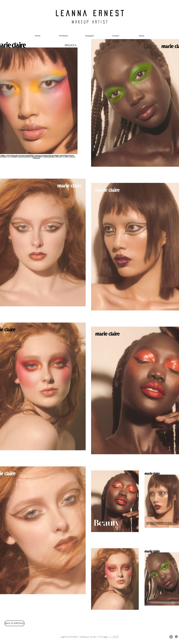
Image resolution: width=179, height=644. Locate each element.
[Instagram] (171, 637)
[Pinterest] (176, 637)
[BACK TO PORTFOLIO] (15, 623)
